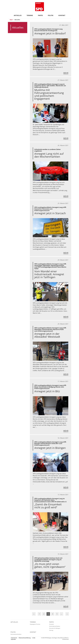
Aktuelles (18, 15)
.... (61, 614)
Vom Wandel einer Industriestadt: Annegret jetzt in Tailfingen (49, 274)
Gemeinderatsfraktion (55, 626)
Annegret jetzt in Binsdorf (50, 33)
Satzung (51, 630)
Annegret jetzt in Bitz (47, 391)
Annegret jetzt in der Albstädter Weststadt (47, 335)
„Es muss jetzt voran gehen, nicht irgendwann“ (50, 565)
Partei (40, 15)
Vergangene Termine (35, 624)
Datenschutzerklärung (24, 638)
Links (33, 638)
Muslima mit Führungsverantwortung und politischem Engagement (49, 94)
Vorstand (51, 624)
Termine (30, 15)
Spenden (13, 639)
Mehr (66, 73)
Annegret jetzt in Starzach (50, 213)
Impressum (14, 638)
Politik (51, 15)
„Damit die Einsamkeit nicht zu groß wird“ (48, 506)
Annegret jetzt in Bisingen (50, 448)
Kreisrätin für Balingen (55, 628)
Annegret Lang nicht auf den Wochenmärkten (49, 155)
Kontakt (62, 15)
